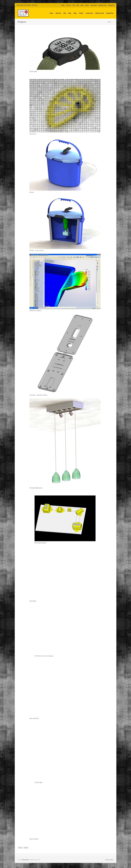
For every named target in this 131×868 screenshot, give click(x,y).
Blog (78, 5)
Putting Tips (111, 5)
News (82, 5)
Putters (87, 5)
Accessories (94, 5)
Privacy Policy (109, 860)
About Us (68, 5)
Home (63, 5)
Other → (110, 22)
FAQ (74, 5)
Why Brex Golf (102, 5)
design (20, 848)
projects (26, 848)
